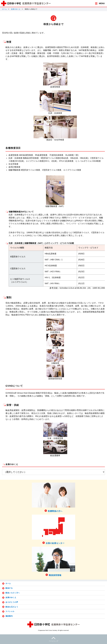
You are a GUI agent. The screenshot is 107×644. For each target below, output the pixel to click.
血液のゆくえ (16, 9)
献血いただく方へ (13, 593)
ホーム (4, 9)
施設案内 (9, 616)
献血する (9, 588)
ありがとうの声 (12, 602)
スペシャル (10, 611)
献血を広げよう (12, 607)
